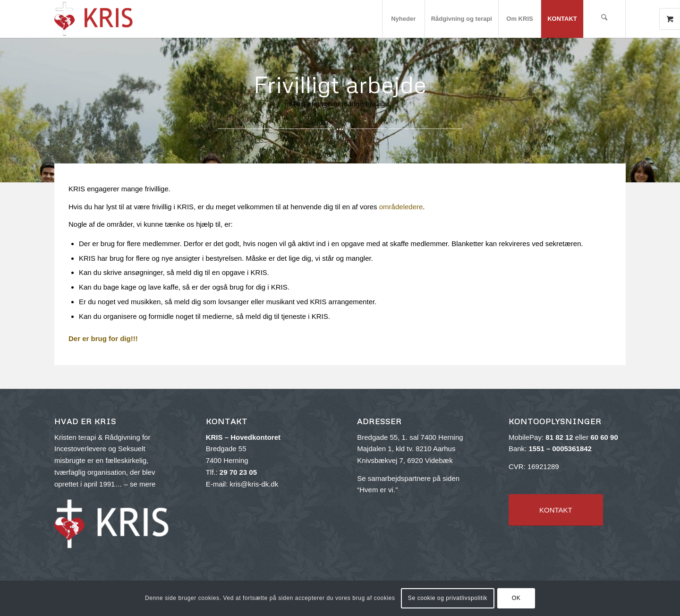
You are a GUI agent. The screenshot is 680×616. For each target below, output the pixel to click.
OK (516, 598)
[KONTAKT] (556, 510)
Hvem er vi (376, 490)
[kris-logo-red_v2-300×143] (94, 19)
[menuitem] (403, 19)
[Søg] (604, 19)
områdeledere (401, 207)
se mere (143, 484)
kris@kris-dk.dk (254, 484)
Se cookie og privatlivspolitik (448, 598)
